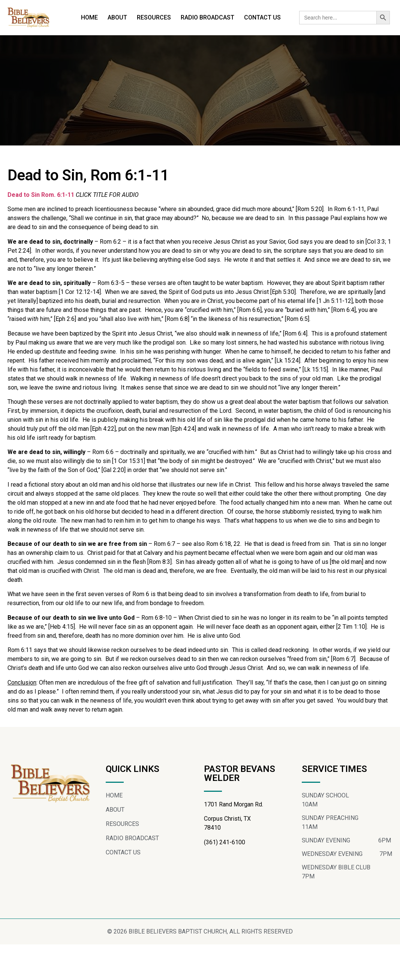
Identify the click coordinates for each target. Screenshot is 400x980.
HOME (89, 17)
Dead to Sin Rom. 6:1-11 (41, 195)
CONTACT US (262, 17)
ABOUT (117, 17)
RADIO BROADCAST (207, 17)
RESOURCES (154, 17)
